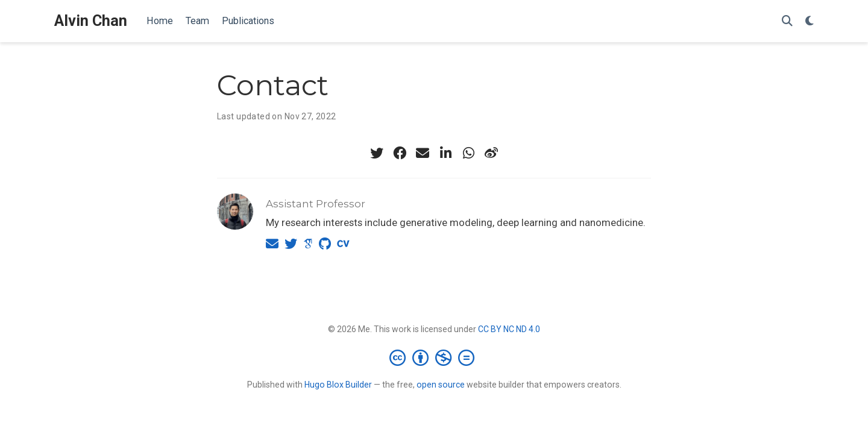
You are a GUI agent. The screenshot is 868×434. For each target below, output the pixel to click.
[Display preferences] (810, 21)
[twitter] (377, 153)
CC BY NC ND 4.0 (509, 329)
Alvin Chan (91, 21)
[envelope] (423, 153)
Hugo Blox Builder (338, 385)
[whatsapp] (468, 153)
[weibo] (491, 153)
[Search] (787, 21)
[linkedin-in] (445, 153)
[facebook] (400, 153)
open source (441, 385)
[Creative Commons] (434, 357)
